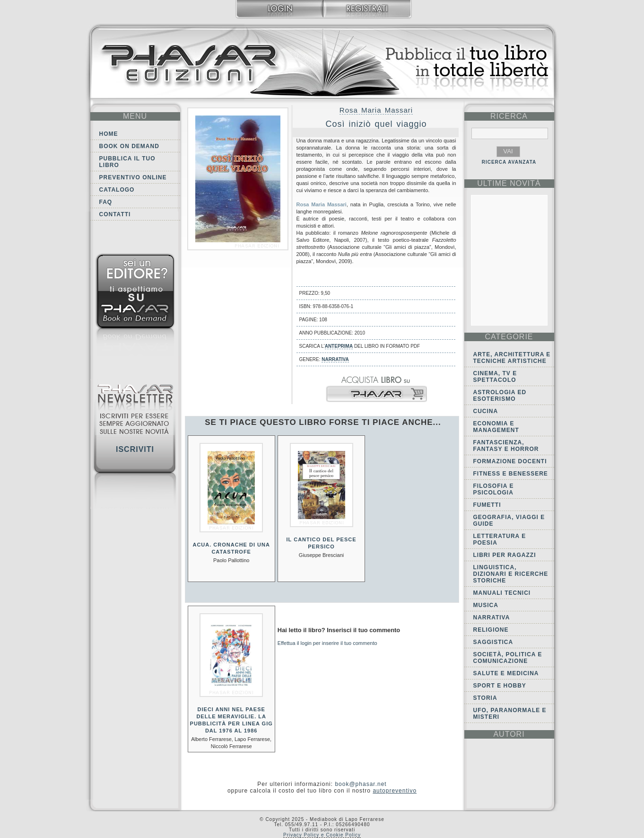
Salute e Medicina (506, 673)
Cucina (486, 411)
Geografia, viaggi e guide (509, 520)
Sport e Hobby (500, 686)
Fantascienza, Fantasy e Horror (506, 446)
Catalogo (117, 190)
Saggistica (493, 642)
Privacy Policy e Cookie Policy (322, 835)
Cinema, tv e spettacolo (495, 377)
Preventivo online (133, 177)
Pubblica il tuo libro (127, 162)
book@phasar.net (361, 784)
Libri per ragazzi (505, 555)
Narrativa (335, 359)
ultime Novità (509, 183)
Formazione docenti (510, 461)
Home (109, 134)
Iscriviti (135, 449)
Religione (491, 630)
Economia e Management (496, 427)
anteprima (339, 346)
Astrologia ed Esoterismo (500, 396)
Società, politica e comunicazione (508, 658)
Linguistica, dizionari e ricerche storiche (511, 574)
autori (509, 734)
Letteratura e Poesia (500, 539)
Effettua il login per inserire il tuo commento (327, 643)
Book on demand (129, 146)
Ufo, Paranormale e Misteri (510, 714)
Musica (486, 605)
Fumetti (487, 505)
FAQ (106, 202)
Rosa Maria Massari (376, 110)
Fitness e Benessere (511, 474)
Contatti (115, 214)
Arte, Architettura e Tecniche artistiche (512, 358)
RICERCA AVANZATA (509, 162)
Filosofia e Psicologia (494, 489)
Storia (485, 698)
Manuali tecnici (502, 593)
